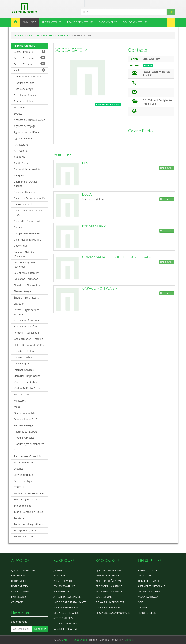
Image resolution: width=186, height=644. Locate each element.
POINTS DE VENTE (64, 581)
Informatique (21, 364)
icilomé (143, 607)
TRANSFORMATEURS (80, 22)
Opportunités (20, 592)
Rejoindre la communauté (113, 613)
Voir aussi (63, 154)
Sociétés (48, 35)
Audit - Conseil (22, 163)
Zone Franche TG (24, 537)
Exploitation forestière (26, 95)
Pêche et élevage (23, 89)
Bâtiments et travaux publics (26, 184)
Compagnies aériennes (27, 233)
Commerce (20, 227)
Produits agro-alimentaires (29, 444)
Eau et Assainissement (27, 273)
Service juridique (23, 475)
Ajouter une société (109, 570)
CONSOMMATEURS (135, 22)
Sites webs (20, 107)
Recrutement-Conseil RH (28, 456)
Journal (59, 570)
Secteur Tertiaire (30, 64)
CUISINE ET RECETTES (66, 629)
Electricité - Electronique (28, 285)
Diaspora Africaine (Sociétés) (24, 254)
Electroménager (23, 291)
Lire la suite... (167, 168)
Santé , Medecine (24, 462)
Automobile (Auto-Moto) (28, 169)
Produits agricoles (24, 83)
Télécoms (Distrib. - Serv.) (28, 499)
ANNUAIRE (29, 22)
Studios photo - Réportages (29, 493)
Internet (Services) (24, 370)
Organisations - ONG (26, 419)
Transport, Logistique (26, 530)
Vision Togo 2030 (149, 592)
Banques (19, 175)
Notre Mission (20, 586)
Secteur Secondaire (30, 58)
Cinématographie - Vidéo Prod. (28, 213)
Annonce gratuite (108, 576)
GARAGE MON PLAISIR (100, 288)
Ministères (20, 401)
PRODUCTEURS (52, 22)
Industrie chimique (25, 351)
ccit (140, 602)
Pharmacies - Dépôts (26, 432)
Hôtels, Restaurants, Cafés (29, 345)
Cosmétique (21, 246)
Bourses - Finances (25, 192)
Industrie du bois (24, 357)
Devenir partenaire (108, 607)
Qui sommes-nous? (23, 570)
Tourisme (19, 518)
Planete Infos (147, 613)
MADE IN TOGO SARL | (75, 640)
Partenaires (19, 597)
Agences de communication (30, 120)
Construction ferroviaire (28, 240)
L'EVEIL (88, 163)
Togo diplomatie (149, 581)
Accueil (19, 35)
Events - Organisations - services (27, 312)
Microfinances (22, 394)
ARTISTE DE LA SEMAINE (67, 597)
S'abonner (40, 629)
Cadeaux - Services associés (30, 198)
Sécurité (19, 469)
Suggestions (104, 597)
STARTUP (19, 487)
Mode (17, 407)
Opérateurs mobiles (25, 413)
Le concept (18, 576)
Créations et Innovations (28, 76)
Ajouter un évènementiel (112, 581)
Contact (101, 3)
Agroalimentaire (23, 138)
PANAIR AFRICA (94, 226)
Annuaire (33, 35)
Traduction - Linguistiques (29, 524)
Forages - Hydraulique (26, 333)
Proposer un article (109, 586)
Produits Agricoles (24, 438)
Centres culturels (24, 204)
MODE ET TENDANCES (66, 623)
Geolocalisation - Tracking (29, 339)
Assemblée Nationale (152, 586)
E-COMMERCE (108, 22)
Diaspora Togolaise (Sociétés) (25, 265)
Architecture (21, 145)
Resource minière (24, 101)
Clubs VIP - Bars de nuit (27, 221)
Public (30, 70)
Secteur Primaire (30, 52)
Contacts (137, 50)
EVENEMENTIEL (62, 592)
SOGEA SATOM (71, 50)
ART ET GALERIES (63, 618)
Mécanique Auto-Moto (27, 382)
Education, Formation (26, 279)
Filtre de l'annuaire (25, 46)
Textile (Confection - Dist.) (28, 512)
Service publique (23, 481)
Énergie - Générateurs (26, 298)
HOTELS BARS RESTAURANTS (70, 602)
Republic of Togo (149, 570)
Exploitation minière (25, 326)
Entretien (64, 35)
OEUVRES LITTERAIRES (66, 613)
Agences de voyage (25, 126)
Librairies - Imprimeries (27, 376)
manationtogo (148, 597)
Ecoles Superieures (66, 607)
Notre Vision (19, 581)
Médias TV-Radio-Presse (28, 388)
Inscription (136, 3)
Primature (145, 576)
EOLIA (87, 194)
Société (18, 114)
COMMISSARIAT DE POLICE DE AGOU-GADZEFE (120, 257)
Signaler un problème (110, 602)
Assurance (20, 157)
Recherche (20, 450)
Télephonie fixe (23, 506)
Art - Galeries (21, 151)
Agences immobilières (26, 132)
